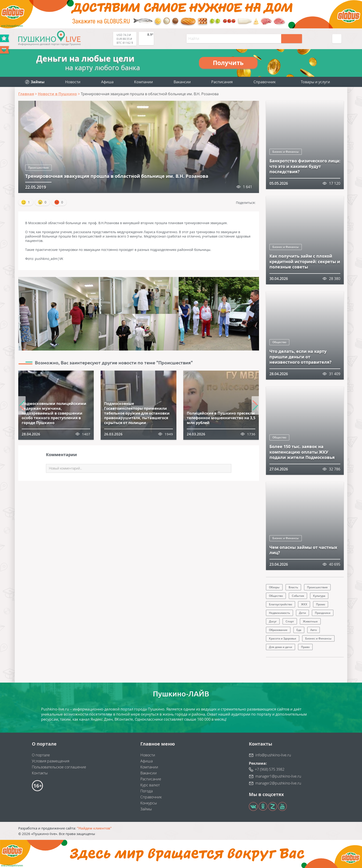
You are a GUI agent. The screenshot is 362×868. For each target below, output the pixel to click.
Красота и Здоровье (283, 638)
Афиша (107, 82)
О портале (41, 755)
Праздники (323, 613)
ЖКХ (304, 604)
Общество (279, 342)
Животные (310, 621)
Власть (293, 587)
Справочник (265, 82)
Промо (321, 604)
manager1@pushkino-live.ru (278, 776)
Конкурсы (149, 803)
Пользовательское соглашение (59, 767)
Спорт (290, 621)
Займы (146, 809)
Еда (299, 630)
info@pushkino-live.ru (273, 755)
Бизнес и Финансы (286, 152)
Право (305, 647)
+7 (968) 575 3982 (270, 769)
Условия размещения (51, 761)
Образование (278, 630)
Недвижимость (279, 613)
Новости (73, 82)
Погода (146, 791)
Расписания (222, 82)
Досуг (273, 621)
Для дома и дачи (281, 647)
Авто (314, 630)
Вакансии (182, 82)
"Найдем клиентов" (94, 828)
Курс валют (150, 785)
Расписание (151, 779)
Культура (319, 596)
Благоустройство (281, 604)
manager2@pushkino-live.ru (278, 783)
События (298, 596)
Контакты (40, 773)
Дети (302, 613)
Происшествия (38, 168)
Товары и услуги (315, 82)
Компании (143, 82)
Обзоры (274, 587)
